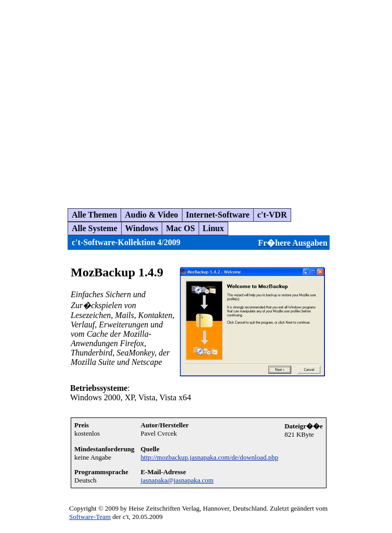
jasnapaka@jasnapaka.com (177, 480)
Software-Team (90, 517)
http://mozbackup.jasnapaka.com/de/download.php (210, 457)
